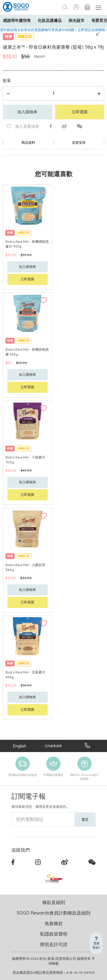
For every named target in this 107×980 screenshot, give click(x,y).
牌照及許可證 (54, 944)
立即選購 (80, 112)
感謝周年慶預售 (17, 20)
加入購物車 (27, 112)
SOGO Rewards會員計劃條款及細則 (54, 913)
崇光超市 (76, 20)
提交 (85, 819)
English (20, 746)
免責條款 (54, 923)
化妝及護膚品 (50, 20)
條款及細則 (54, 902)
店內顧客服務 (53, 746)
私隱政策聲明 (54, 934)
